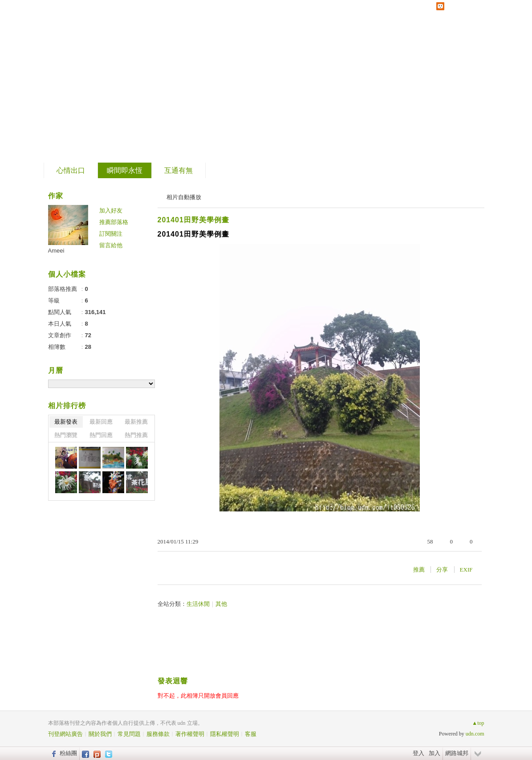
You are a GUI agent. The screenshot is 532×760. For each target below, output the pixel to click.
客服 (251, 734)
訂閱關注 (111, 234)
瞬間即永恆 (125, 170)
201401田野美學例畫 (193, 220)
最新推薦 (136, 422)
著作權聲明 (190, 734)
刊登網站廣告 (65, 734)
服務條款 (158, 734)
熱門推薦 (136, 435)
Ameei (56, 251)
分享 (442, 570)
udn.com (475, 734)
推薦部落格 (114, 222)
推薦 (419, 570)
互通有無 (179, 170)
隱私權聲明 (225, 734)
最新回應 (101, 422)
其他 (221, 604)
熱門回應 (101, 435)
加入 (435, 753)
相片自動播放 (184, 197)
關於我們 (100, 734)
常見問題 (129, 734)
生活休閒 (198, 604)
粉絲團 (68, 753)
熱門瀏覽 (66, 435)
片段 (71, 78)
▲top (478, 723)
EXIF (466, 570)
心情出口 (71, 170)
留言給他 (111, 245)
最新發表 (66, 422)
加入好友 (111, 210)
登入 (418, 753)
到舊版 (110, 82)
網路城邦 (457, 753)
